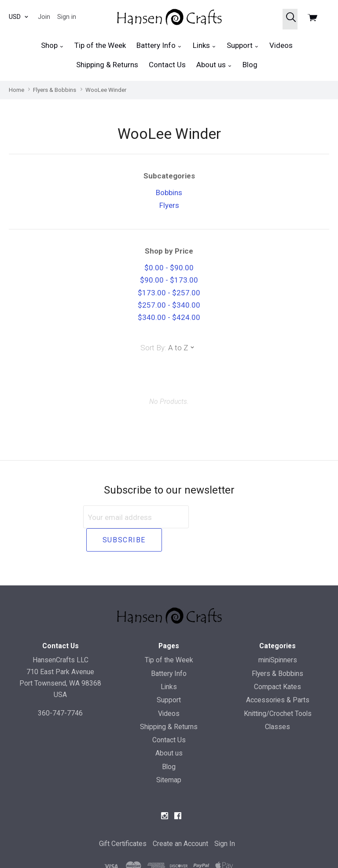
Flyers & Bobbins (277, 650)
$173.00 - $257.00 (169, 293)
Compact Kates (277, 663)
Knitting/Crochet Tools (278, 690)
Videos (281, 45)
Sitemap (169, 757)
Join (44, 17)
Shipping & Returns (107, 65)
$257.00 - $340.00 (169, 305)
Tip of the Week (100, 45)
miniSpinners (278, 637)
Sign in (67, 17)
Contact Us (167, 65)
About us (214, 65)
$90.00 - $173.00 (169, 280)
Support (243, 45)
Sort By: (153, 348)
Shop (52, 45)
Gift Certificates (123, 820)
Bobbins (169, 192)
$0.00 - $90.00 (169, 268)
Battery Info (159, 45)
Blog (250, 65)
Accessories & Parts (278, 677)
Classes (277, 703)
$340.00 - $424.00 (169, 317)
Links (204, 45)
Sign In (225, 820)
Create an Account (180, 820)
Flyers (169, 205)
